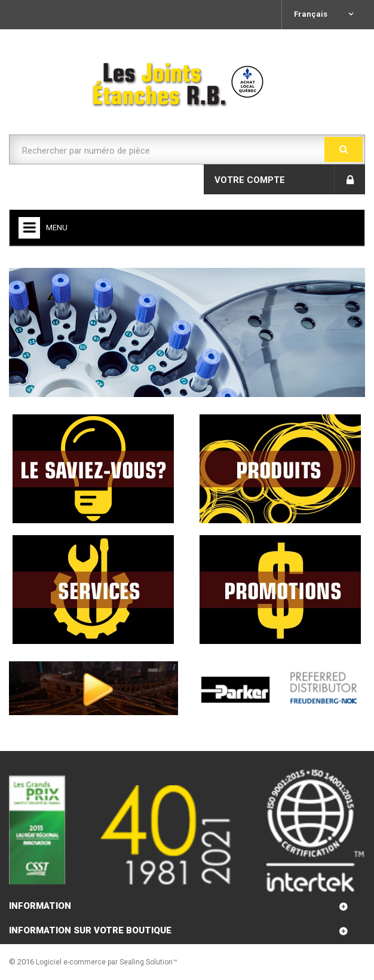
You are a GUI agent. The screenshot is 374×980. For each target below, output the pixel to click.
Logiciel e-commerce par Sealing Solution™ (107, 962)
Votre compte (250, 180)
